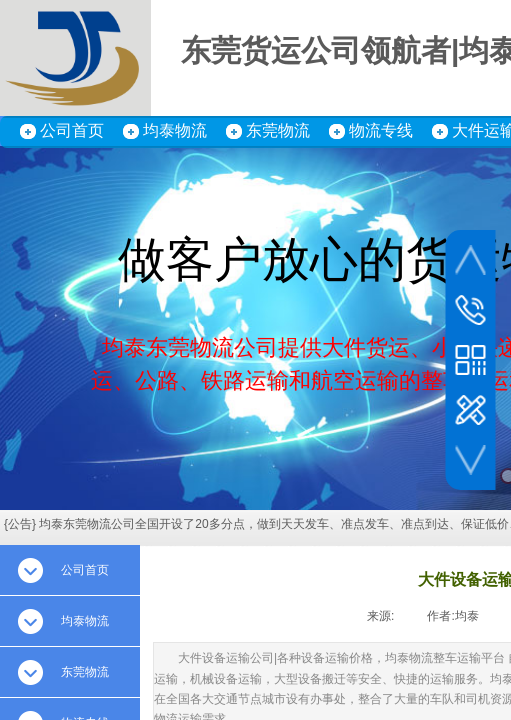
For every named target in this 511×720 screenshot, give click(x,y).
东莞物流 (278, 130)
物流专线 (381, 130)
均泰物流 (175, 130)
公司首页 (72, 130)
